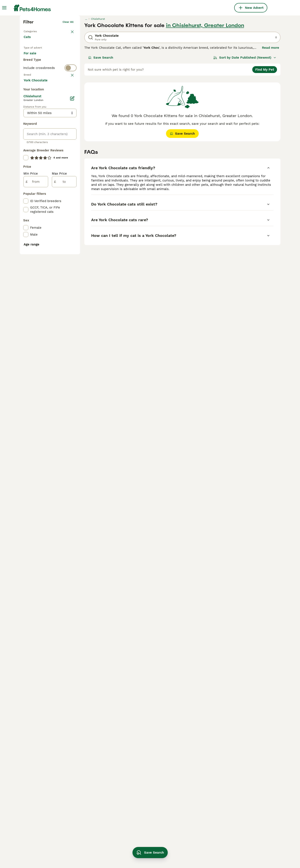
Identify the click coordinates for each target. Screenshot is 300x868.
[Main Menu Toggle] (4, 8)
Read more (271, 112)
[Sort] (245, 122)
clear (70, 157)
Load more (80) (40, 253)
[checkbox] (26, 185)
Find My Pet (265, 134)
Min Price (31, 347)
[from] (36, 355)
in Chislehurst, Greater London (205, 89)
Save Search (101, 122)
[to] (64, 355)
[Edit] (72, 271)
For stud (34, 132)
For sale (33, 122)
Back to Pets (32, 94)
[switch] (50, 148)
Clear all (68, 86)
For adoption (59, 122)
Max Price (59, 347)
